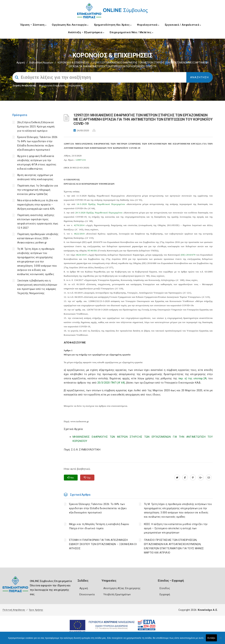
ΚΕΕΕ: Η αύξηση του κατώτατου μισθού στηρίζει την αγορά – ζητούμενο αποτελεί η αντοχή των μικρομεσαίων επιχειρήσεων (176, 528)
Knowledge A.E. (208, 610)
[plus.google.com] (201, 478)
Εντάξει (211, 638)
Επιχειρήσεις (75, 86)
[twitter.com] (177, 478)
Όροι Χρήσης (36, 610)
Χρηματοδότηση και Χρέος (113, 25)
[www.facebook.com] (185, 478)
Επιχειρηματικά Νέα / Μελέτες (131, 32)
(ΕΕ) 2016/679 (188, 255)
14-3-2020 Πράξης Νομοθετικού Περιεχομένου (101, 204)
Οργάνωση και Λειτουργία (70, 25)
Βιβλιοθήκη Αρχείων (41, 63)
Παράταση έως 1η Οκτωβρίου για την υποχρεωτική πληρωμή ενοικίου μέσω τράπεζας (38, 190)
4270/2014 (79, 225)
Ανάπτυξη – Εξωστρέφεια (86, 32)
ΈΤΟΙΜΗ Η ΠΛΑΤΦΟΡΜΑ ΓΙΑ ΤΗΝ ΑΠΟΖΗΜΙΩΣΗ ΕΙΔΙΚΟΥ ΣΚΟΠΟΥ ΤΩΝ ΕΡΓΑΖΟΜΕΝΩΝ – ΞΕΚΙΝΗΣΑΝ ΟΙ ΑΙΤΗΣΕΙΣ (103, 544)
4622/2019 (79, 234)
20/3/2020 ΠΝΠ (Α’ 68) (111, 383)
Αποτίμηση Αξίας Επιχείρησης (122, 588)
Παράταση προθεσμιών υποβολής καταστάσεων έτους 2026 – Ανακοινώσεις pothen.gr (38, 238)
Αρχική (21, 63)
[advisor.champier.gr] (209, 478)
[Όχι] (221, 640)
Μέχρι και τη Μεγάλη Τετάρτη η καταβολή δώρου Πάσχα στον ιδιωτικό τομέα (99, 526)
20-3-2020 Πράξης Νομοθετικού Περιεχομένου (99, 213)
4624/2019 (81, 255)
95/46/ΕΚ (92, 251)
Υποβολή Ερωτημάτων (117, 594)
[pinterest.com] (193, 478)
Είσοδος (165, 588)
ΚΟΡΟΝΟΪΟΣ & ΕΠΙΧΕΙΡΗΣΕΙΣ (73, 63)
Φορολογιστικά (148, 25)
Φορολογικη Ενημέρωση (52, 86)
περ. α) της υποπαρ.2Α (193, 378)
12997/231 (81, 160)
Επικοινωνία (87, 594)
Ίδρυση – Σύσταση (33, 25)
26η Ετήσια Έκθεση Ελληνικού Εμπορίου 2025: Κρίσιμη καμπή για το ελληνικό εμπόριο (36, 127)
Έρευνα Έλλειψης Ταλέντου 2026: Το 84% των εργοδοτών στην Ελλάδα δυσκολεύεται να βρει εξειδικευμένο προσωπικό (98, 508)
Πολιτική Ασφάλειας (14, 610)
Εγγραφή (165, 594)
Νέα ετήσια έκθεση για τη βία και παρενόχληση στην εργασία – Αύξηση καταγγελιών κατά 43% (38, 205)
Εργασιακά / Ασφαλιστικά (183, 25)
